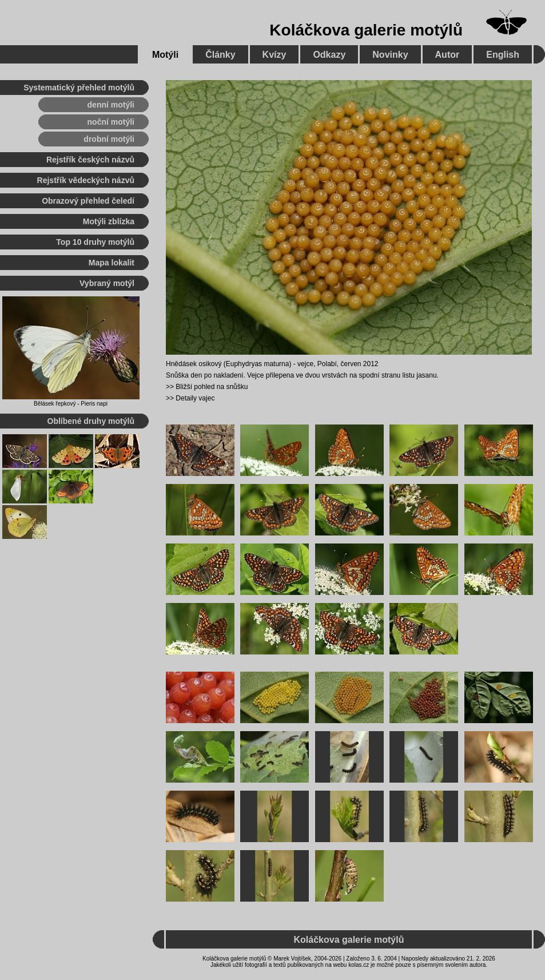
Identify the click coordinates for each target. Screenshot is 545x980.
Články (220, 55)
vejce (305, 364)
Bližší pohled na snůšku (212, 387)
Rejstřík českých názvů (90, 160)
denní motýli (111, 105)
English (503, 55)
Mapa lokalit (112, 263)
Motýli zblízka (109, 221)
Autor (447, 55)
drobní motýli (109, 139)
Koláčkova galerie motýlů (366, 30)
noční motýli (111, 122)
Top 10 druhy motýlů (95, 242)
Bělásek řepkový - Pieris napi (71, 404)
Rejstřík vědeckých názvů (86, 180)
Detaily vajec (195, 398)
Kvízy (275, 55)
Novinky (390, 55)
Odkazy (329, 55)
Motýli (165, 55)
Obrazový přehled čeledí (88, 201)
